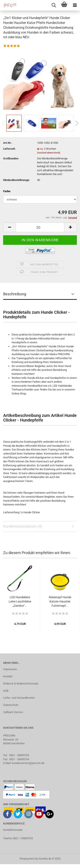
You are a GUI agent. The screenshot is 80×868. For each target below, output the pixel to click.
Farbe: (7, 191)
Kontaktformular (13, 830)
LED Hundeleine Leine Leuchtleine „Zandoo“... (20, 601)
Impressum (10, 669)
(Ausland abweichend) (49, 153)
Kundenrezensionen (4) (23, 526)
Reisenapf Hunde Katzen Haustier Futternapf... (60, 601)
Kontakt (8, 676)
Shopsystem (27, 859)
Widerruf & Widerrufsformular (21, 684)
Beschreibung (15, 294)
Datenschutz (11, 705)
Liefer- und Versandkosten (19, 698)
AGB (6, 691)
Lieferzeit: (9, 149)
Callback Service (13, 712)
